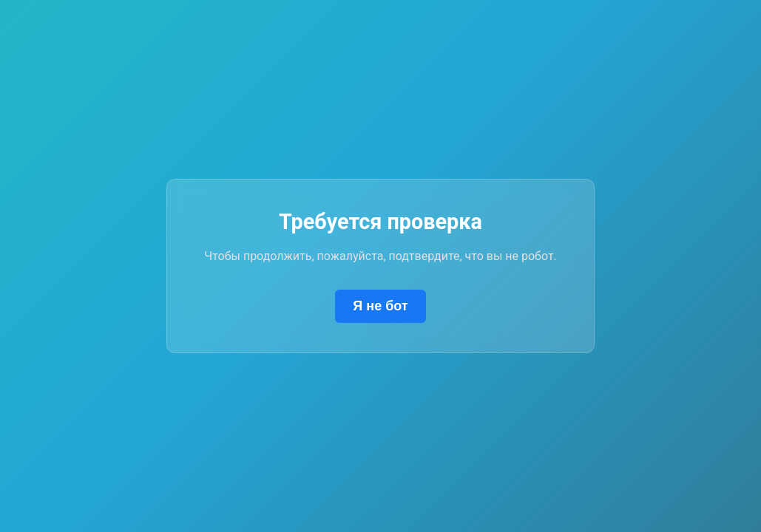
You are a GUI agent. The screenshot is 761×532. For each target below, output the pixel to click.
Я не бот (380, 306)
